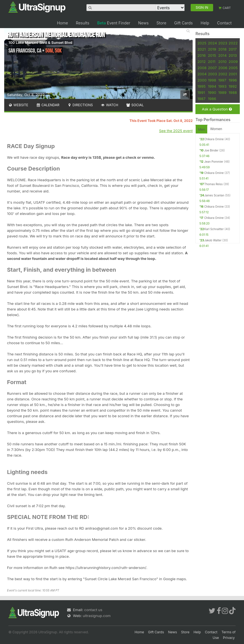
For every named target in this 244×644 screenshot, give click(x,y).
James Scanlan (214, 195)
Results (83, 23)
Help (205, 23)
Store (161, 23)
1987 (201, 99)
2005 (233, 68)
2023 (223, 43)
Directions (80, 105)
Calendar (48, 105)
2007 (212, 68)
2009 (233, 62)
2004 (202, 74)
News (143, 23)
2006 (223, 68)
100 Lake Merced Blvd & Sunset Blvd (40, 42)
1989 (222, 92)
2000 (202, 80)
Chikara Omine (214, 139)
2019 (212, 49)
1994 (212, 86)
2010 (222, 62)
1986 (212, 99)
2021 (201, 49)
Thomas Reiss (213, 184)
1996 (233, 80)
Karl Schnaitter (214, 229)
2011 (212, 62)
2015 (212, 55)
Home (62, 23)
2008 (202, 68)
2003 (212, 74)
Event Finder (114, 23)
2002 (223, 74)
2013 (233, 55)
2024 (212, 43)
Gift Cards (183, 23)
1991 (201, 92)
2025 (202, 43)
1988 (233, 92)
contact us (93, 610)
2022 (233, 43)
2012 (201, 62)
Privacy (229, 638)
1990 (212, 92)
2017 (233, 49)
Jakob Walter (213, 240)
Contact (224, 23)
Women (216, 129)
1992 (233, 86)
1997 (222, 80)
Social (135, 105)
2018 (222, 49)
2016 (201, 55)
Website (18, 105)
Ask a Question (217, 109)
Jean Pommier (214, 162)
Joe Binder (211, 150)
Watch (110, 105)
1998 (212, 80)
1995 (201, 86)
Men (201, 129)
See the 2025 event (176, 131)
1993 (222, 86)
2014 (222, 55)
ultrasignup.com (97, 616)
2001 (233, 74)
